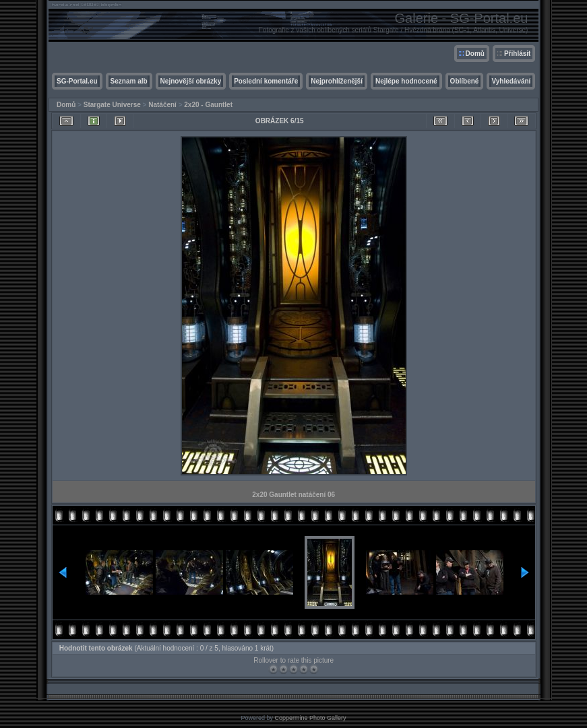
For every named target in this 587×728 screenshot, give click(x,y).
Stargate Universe (112, 105)
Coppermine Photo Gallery (310, 718)
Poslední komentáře (266, 81)
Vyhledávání (511, 81)
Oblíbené (465, 81)
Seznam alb (129, 81)
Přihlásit (517, 54)
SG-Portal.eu (77, 81)
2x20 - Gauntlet (208, 105)
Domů (475, 54)
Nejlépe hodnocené (406, 81)
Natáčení (162, 105)
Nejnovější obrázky (191, 81)
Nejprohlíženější (337, 81)
